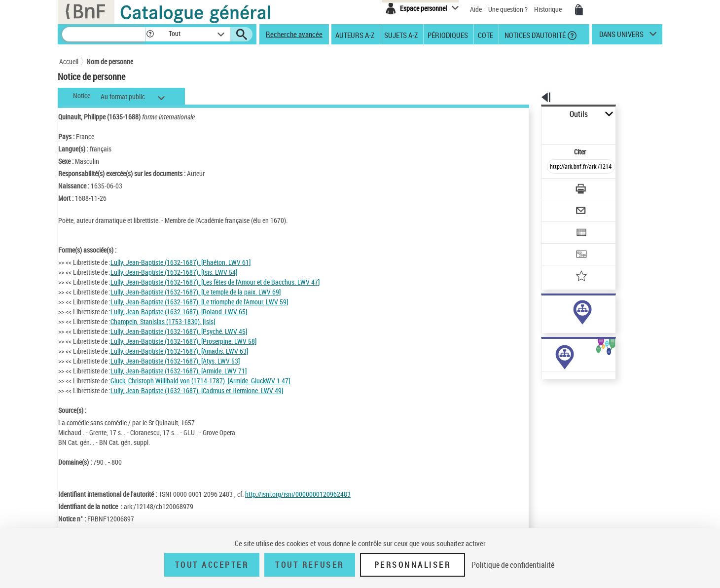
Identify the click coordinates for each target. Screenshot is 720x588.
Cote (486, 35)
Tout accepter (212, 565)
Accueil (69, 61)
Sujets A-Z (401, 35)
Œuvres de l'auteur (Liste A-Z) (557, 404)
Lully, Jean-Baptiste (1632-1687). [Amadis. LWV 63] (179, 351)
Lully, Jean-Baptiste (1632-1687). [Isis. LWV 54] (174, 272)
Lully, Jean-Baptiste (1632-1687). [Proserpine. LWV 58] (183, 341)
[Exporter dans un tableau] (560, 206)
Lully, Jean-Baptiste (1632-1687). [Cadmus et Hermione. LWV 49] (197, 390)
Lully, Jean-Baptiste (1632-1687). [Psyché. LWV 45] (179, 331)
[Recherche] (104, 34)
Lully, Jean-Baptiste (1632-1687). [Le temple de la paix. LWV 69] (196, 292)
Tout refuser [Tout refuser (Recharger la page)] (309, 565)
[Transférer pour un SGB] (558, 225)
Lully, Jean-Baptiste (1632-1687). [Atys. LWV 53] (175, 361)
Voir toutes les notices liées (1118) (572, 340)
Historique (549, 9)
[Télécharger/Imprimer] (555, 167)
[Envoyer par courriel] (553, 186)
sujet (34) (544, 320)
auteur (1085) (550, 310)
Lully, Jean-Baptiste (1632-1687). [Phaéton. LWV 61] (180, 262)
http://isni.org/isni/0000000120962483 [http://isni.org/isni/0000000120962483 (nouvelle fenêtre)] (298, 494)
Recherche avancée (294, 34)
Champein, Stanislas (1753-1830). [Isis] (163, 321)
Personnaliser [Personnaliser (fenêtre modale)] (413, 565)
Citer (538, 130)
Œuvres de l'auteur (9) (547, 394)
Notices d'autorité (534, 35)
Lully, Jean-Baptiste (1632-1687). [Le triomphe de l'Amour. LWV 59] (199, 302)
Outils (530, 114)
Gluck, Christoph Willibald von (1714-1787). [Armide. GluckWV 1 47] (200, 381)
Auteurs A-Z (355, 35)
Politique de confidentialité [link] (513, 565)
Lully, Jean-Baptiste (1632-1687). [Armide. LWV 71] (179, 371)
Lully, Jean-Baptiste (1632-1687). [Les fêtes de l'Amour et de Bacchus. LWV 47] (215, 282)
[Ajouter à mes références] (559, 244)
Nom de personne (110, 61)
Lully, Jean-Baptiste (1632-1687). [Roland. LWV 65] (179, 312)
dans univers (621, 37)
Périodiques (448, 35)
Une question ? (508, 9)
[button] (150, 34)
